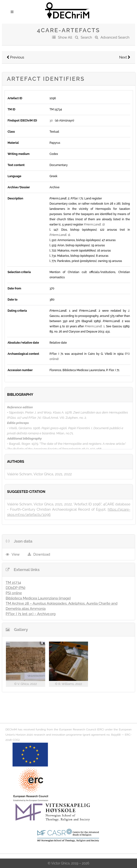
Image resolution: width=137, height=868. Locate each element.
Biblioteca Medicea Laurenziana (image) (38, 598)
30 (51, 121)
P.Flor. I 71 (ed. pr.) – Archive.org (31, 614)
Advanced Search (115, 37)
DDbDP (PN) (15, 588)
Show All (65, 37)
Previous (15, 57)
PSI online (14, 593)
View (16, 554)
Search (86, 37)
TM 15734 (13, 583)
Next (125, 57)
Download (42, 554)
